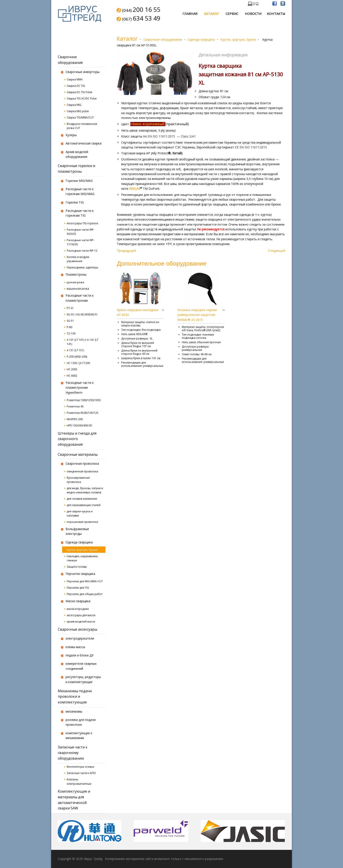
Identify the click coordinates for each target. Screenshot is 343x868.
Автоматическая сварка (84, 143)
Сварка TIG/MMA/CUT (80, 117)
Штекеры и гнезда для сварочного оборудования (77, 439)
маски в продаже (78, 609)
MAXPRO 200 (75, 419)
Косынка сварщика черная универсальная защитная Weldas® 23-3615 (197, 315)
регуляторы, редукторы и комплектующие (83, 679)
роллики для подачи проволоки (81, 722)
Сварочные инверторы (83, 72)
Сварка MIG (74, 105)
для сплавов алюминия (82, 499)
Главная (190, 14)
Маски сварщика (78, 601)
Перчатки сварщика (80, 574)
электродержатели (80, 638)
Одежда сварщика (201, 39)
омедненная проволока (82, 471)
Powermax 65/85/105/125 (83, 413)
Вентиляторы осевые (80, 767)
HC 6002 (72, 376)
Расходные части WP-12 (82, 251)
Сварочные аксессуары (77, 629)
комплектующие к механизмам (79, 735)
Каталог (212, 14)
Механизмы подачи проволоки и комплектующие (75, 697)
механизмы (74, 711)
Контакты (276, 14)
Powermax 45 (75, 406)
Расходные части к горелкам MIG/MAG (80, 191)
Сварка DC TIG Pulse (80, 92)
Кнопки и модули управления (78, 259)
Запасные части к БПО (81, 773)
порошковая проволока (82, 522)
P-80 (69, 327)
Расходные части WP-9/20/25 (80, 232)
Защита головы (77, 567)
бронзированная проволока (78, 480)
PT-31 (70, 308)
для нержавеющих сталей (84, 505)
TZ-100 (71, 333)
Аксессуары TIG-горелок (82, 223)
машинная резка (78, 289)
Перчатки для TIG (78, 588)
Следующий (277, 251)
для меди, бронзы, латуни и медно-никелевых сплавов (85, 490)
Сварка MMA (75, 79)
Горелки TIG (75, 202)
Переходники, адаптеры (82, 267)
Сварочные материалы (78, 454)
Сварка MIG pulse (78, 111)
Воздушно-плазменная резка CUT (82, 126)
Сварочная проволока (82, 464)
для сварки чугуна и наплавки (80, 513)
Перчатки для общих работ (85, 594)
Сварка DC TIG (76, 86)
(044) (141, 10)
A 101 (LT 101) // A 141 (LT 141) (83, 342)
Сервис (232, 14)
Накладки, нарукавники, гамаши (82, 558)
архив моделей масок (81, 622)
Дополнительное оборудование (162, 263)
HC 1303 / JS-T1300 (78, 363)
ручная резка (75, 282)
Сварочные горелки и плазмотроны (76, 169)
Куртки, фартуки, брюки (238, 39)
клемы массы (75, 647)
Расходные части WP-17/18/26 (80, 242)
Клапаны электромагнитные (79, 781)
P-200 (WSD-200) (77, 357)
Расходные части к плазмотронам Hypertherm (80, 388)
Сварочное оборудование (163, 39)
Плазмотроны (76, 274)
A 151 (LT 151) (75, 350)
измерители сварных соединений (81, 666)
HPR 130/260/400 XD (79, 425)
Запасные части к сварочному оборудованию (73, 753)
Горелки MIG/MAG (79, 181)
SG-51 (70, 321)
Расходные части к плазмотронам (80, 298)
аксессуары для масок (81, 615)
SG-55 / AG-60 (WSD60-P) (82, 314)
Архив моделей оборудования (77, 154)
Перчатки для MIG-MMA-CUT (85, 581)
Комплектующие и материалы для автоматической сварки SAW (74, 800)
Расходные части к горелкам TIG (80, 213)
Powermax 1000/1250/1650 (84, 400)
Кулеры (71, 135)
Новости (253, 14)
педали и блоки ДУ (80, 655)
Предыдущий (126, 251)
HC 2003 (72, 369)
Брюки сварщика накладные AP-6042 (138, 312)
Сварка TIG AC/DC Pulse (82, 98)
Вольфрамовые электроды (77, 531)
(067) (141, 19)
